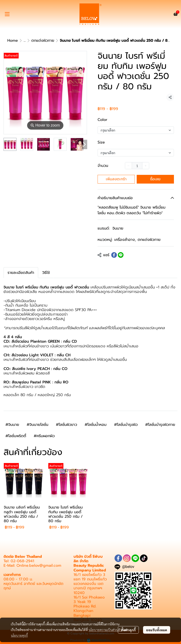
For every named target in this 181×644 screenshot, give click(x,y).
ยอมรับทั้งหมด (157, 630)
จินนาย (118, 228)
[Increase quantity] (146, 166)
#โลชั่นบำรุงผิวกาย (160, 425)
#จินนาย (12, 425)
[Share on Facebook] (114, 255)
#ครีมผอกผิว (44, 436)
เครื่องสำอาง (125, 240)
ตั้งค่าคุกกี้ (128, 630)
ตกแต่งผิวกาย (43, 41)
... (25, 41)
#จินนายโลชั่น (37, 425)
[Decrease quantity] (128, 166)
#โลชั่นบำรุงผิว (126, 425)
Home (13, 41)
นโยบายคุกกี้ (19, 635)
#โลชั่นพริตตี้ (16, 436)
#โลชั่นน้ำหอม (96, 425)
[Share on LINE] (121, 255)
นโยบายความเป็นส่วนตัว (105, 630)
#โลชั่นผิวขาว (66, 425)
